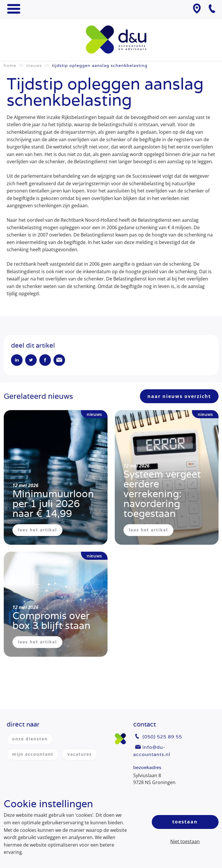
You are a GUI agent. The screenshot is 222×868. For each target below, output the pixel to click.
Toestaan (185, 822)
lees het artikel (37, 530)
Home (10, 65)
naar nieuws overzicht (179, 396)
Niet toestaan (185, 841)
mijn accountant (33, 754)
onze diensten (30, 739)
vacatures (80, 754)
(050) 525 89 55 (162, 737)
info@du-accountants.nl (152, 751)
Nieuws (34, 65)
